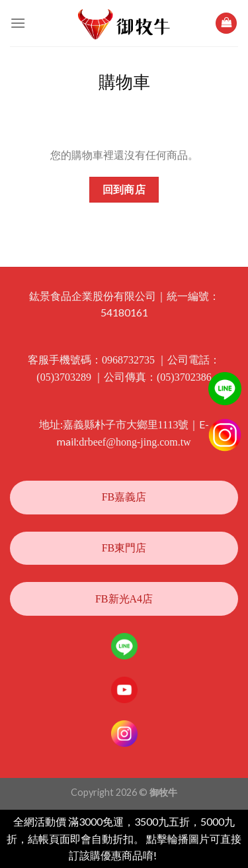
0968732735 (128, 360)
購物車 (124, 82)
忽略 (169, 856)
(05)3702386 (184, 377)
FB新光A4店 (124, 599)
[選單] (18, 23)
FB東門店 (124, 548)
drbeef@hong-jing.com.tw (135, 442)
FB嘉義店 (124, 497)
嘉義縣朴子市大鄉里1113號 (126, 425)
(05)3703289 (64, 377)
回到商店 (124, 190)
